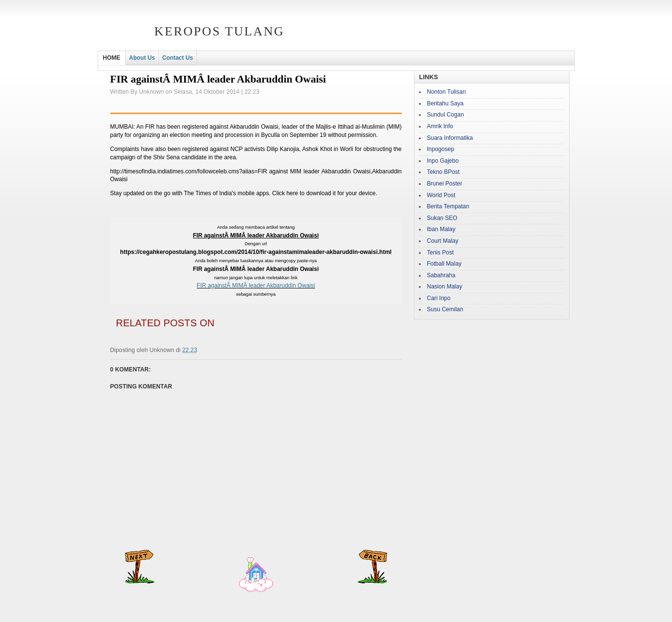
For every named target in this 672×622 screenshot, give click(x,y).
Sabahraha (441, 275)
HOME (112, 58)
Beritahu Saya (445, 103)
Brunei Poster (445, 184)
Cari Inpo (439, 298)
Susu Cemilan (445, 309)
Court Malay (443, 241)
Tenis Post (440, 252)
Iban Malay (441, 229)
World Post (441, 195)
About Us (142, 58)
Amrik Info (440, 126)
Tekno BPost (443, 172)
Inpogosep (441, 149)
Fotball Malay (444, 264)
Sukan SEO (442, 218)
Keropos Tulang (220, 31)
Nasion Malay (445, 286)
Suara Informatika (450, 138)
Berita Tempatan (448, 206)
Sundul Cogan (446, 115)
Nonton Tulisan (447, 92)
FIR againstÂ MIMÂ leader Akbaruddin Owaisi (256, 286)
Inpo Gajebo (443, 161)
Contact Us (178, 58)
